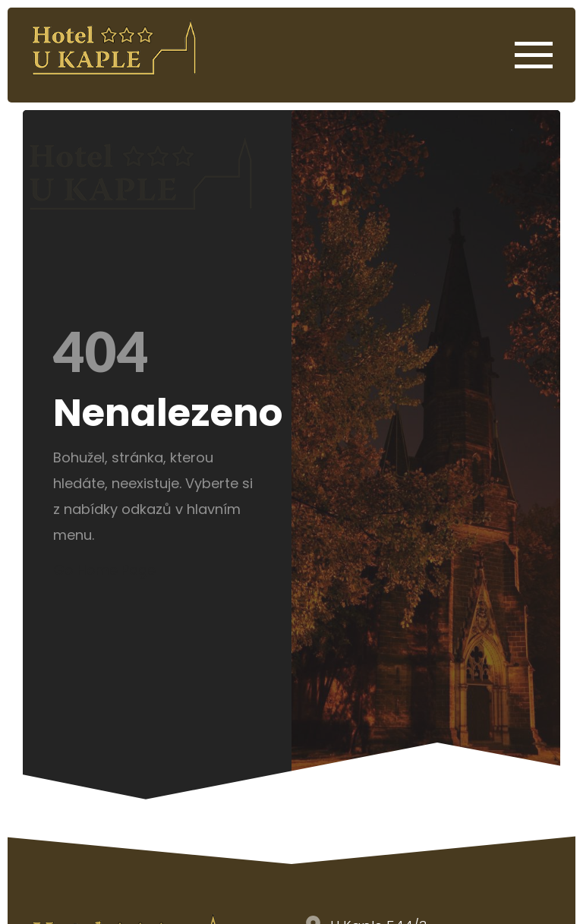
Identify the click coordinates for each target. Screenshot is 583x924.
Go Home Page (104, 570)
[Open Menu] (534, 55)
